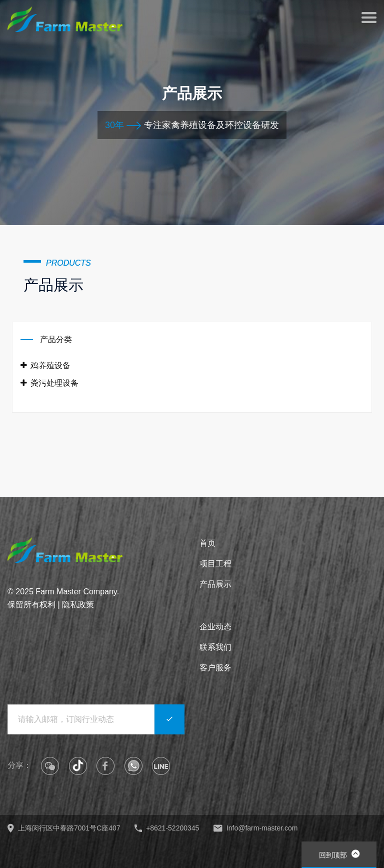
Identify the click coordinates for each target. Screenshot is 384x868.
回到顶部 (339, 854)
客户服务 (215, 668)
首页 (207, 543)
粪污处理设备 (49, 383)
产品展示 (215, 584)
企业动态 (215, 627)
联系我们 (215, 647)
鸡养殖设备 (45, 365)
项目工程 (215, 564)
